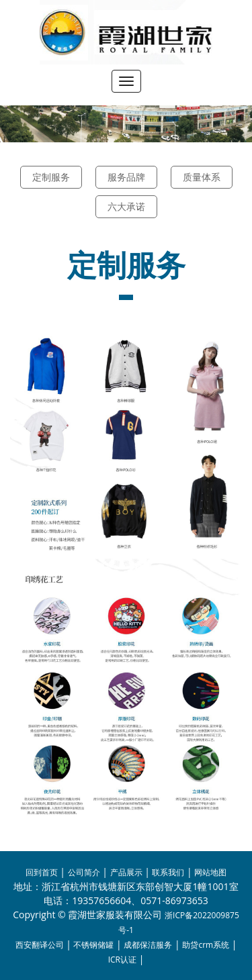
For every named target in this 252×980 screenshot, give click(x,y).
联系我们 (168, 872)
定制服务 (51, 177)
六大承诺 (126, 206)
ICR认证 (122, 960)
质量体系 (202, 177)
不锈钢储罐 (93, 945)
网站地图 (210, 872)
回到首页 (42, 872)
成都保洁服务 (148, 945)
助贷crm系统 (206, 945)
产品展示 (126, 872)
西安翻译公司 (40, 945)
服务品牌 (126, 177)
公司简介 (84, 872)
